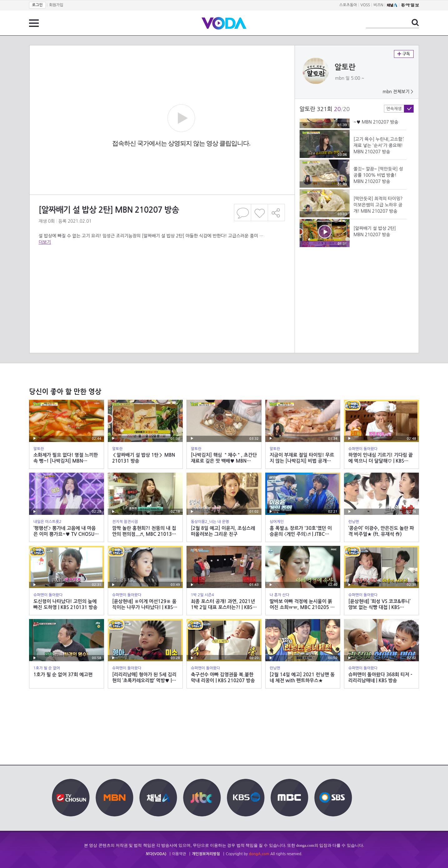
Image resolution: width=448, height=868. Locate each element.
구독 (404, 54)
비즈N (378, 5)
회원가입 (56, 5)
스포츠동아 (348, 5)
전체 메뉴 (34, 23)
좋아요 (259, 213)
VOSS (365, 5)
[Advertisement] (162, 270)
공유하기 (276, 213)
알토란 (345, 67)
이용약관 (179, 854)
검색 (415, 23)
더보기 (45, 242)
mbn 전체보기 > (398, 92)
